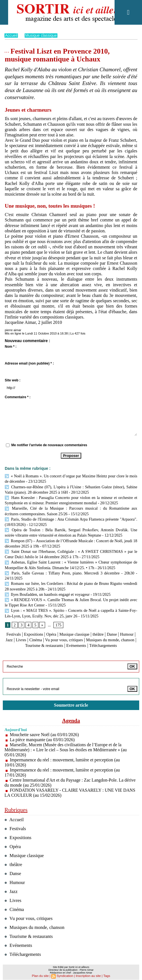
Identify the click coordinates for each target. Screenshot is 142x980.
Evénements (109, 638)
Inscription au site (88, 973)
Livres (41, 632)
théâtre (110, 627)
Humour (14, 632)
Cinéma (57, 632)
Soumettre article (71, 703)
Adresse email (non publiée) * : (29, 363)
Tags (105, 973)
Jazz (29, 632)
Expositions (39, 627)
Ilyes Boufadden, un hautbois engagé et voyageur (46, 588)
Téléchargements (71, 643)
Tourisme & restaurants (74, 638)
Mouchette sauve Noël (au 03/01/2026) (45, 732)
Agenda (71, 718)
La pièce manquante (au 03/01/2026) (43, 737)
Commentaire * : (18, 397)
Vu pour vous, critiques (88, 632)
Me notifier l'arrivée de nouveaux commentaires (49, 445)
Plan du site (41, 973)
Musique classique (42, 35)
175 (58, 618)
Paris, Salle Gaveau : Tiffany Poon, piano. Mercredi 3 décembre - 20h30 (69, 568)
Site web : (13, 380)
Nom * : (11, 347)
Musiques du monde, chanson (35, 925)
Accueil (11, 35)
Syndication (65, 973)
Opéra (59, 627)
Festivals (18, 627)
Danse (125, 627)
